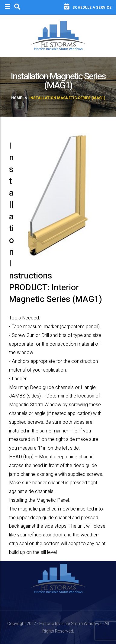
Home (17, 98)
